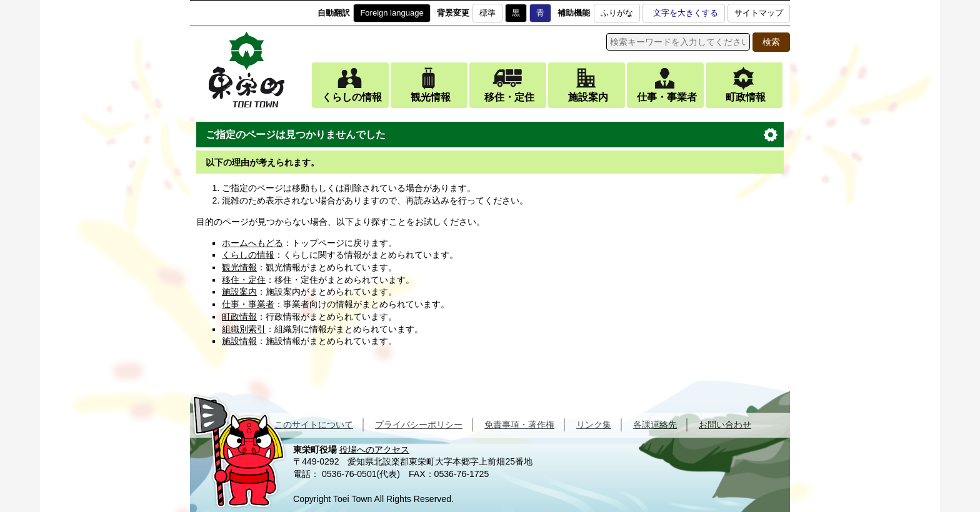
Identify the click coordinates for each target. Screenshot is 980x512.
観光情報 (431, 97)
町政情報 (746, 97)
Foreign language (392, 13)
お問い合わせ (725, 425)
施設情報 (239, 341)
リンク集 (594, 425)
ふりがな (617, 13)
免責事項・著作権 (519, 425)
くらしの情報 (352, 97)
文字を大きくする (686, 13)
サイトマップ (759, 13)
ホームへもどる (252, 243)
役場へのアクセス (374, 450)
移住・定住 (509, 97)
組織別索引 (244, 329)
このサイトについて (314, 425)
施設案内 (588, 97)
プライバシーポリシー (419, 425)
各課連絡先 (655, 425)
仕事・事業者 (667, 97)
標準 (487, 13)
